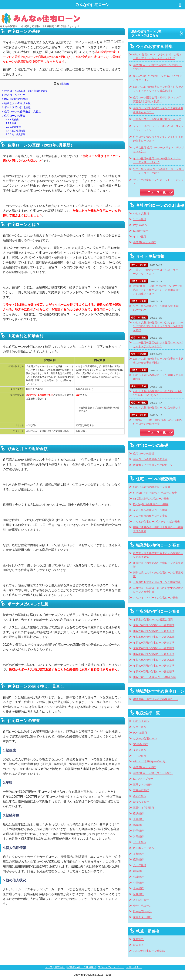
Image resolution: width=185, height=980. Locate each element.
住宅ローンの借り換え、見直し (22, 112)
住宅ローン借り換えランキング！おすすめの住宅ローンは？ (158, 139)
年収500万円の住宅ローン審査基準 (154, 648)
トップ (49, 967)
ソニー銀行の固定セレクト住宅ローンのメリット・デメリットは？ (158, 345)
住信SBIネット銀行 (144, 242)
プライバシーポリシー (111, 967)
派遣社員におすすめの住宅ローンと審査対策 (158, 565)
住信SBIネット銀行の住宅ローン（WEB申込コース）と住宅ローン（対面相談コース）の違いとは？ (158, 290)
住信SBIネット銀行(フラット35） (153, 773)
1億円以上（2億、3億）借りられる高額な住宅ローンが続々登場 (158, 422)
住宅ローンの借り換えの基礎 (150, 459)
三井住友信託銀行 (144, 808)
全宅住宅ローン (142, 906)
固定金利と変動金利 (15, 99)
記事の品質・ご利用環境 (82, 967)
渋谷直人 (138, 945)
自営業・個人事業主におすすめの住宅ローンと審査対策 (158, 555)
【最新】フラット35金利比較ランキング (157, 119)
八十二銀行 (140, 865)
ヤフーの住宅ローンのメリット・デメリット (158, 182)
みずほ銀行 (140, 796)
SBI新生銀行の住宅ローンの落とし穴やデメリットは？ (158, 78)
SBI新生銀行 (140, 231)
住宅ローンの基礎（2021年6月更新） (25, 91)
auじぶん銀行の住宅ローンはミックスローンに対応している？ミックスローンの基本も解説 (158, 326)
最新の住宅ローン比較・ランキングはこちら (148, 33)
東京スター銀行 (142, 917)
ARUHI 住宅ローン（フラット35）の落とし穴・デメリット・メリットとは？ (157, 57)
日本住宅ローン (142, 911)
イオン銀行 (140, 237)
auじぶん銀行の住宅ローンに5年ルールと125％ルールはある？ (158, 393)
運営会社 (60, 967)
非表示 (65, 84)
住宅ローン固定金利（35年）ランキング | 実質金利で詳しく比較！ (158, 100)
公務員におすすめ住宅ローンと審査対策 (157, 582)
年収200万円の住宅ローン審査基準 (154, 631)
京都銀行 (138, 854)
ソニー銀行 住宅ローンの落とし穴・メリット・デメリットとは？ (159, 171)
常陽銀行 (138, 837)
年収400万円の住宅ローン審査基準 (154, 643)
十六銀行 (138, 888)
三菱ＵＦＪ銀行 (142, 785)
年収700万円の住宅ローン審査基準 (154, 660)
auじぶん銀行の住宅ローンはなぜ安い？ (157, 408)
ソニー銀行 (140, 219)
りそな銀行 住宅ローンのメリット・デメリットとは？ (159, 150)
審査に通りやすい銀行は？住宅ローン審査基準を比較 (158, 529)
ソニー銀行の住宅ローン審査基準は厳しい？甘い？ (157, 308)
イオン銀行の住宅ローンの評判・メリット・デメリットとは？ (157, 160)
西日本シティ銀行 (144, 848)
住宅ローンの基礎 (144, 454)
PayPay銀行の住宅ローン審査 (151, 504)
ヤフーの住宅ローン (145, 739)
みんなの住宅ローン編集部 (149, 951)
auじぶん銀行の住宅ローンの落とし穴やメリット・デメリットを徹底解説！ (158, 89)
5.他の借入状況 (16, 134)
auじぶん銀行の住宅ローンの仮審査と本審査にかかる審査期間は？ (158, 361)
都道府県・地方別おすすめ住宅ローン (156, 699)
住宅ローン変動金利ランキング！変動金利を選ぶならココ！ (158, 110)
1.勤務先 (12, 120)
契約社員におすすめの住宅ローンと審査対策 (158, 575)
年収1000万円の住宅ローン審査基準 (154, 677)
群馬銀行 (138, 871)
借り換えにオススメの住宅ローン (153, 465)
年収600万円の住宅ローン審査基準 (154, 654)
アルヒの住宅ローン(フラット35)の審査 (156, 522)
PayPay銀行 (140, 225)
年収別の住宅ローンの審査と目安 (153, 620)
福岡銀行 (138, 825)
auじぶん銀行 (141, 214)
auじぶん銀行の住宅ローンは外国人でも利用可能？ (158, 377)
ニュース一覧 (157, 192)
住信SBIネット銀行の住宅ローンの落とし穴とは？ (158, 67)
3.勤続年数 (13, 127)
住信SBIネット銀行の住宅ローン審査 (155, 493)
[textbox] (62, 604)
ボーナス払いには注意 (16, 107)
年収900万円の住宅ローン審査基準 (154, 672)
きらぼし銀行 (141, 900)
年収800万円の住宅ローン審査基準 (154, 666)
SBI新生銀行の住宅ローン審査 (151, 499)
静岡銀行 (138, 831)
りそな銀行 (140, 756)
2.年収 (11, 123)
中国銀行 (138, 883)
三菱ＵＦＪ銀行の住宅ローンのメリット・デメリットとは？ (158, 272)
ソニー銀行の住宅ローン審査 (150, 516)
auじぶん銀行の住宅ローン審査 (152, 487)
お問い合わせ (134, 967)
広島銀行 (138, 860)
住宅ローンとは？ (14, 95)
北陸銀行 (138, 877)
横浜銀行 (138, 814)
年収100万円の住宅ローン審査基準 (154, 625)
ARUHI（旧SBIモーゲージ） (150, 762)
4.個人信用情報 (16, 131)
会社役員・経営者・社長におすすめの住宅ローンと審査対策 (158, 590)
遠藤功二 (138, 939)
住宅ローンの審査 (14, 116)
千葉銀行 (138, 819)
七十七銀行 (140, 842)
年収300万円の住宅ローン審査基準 (154, 637)
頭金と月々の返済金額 (16, 103)
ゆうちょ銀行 (141, 802)
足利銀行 (138, 894)
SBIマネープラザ (143, 779)
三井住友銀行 (141, 790)
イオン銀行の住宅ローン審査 (150, 510)
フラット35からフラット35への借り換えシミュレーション (158, 128)
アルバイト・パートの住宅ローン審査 (156, 598)
